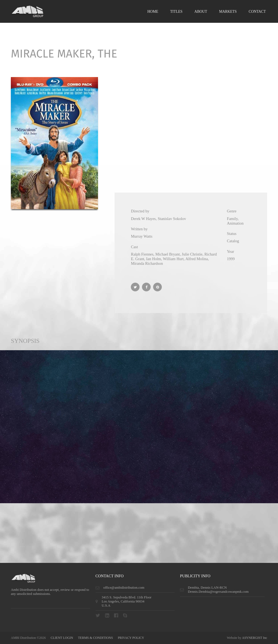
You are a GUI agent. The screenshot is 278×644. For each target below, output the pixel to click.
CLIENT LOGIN (62, 638)
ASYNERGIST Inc (255, 638)
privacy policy (131, 638)
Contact (257, 12)
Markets (228, 12)
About (201, 12)
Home (153, 12)
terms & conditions (95, 638)
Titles (176, 12)
